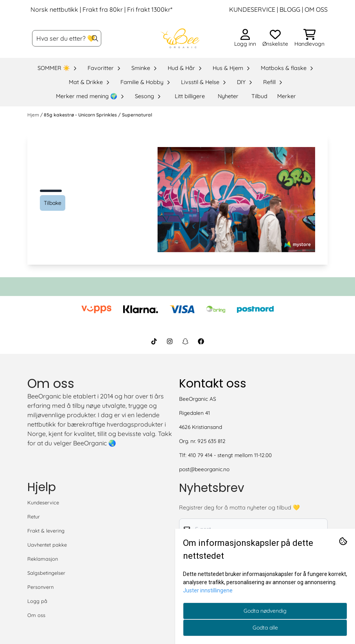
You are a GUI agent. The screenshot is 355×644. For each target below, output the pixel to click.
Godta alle (265, 628)
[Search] (95, 38)
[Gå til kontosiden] (245, 38)
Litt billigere (190, 96)
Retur (34, 517)
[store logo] (180, 38)
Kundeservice (43, 502)
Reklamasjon (43, 559)
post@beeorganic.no (204, 469)
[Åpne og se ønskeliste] (275, 38)
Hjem (34, 115)
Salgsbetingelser (46, 573)
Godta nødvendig (265, 611)
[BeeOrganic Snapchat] (185, 341)
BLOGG (289, 9)
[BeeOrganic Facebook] (201, 341)
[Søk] (67, 38)
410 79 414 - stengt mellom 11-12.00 (230, 455)
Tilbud (259, 96)
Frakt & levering (46, 531)
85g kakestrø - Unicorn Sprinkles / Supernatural (98, 115)
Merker (287, 96)
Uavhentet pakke (47, 545)
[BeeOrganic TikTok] (154, 341)
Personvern (40, 587)
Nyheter (228, 96)
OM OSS (316, 9)
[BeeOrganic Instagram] (170, 341)
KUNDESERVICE (252, 9)
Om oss (36, 615)
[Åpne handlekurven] (309, 38)
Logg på (37, 601)
